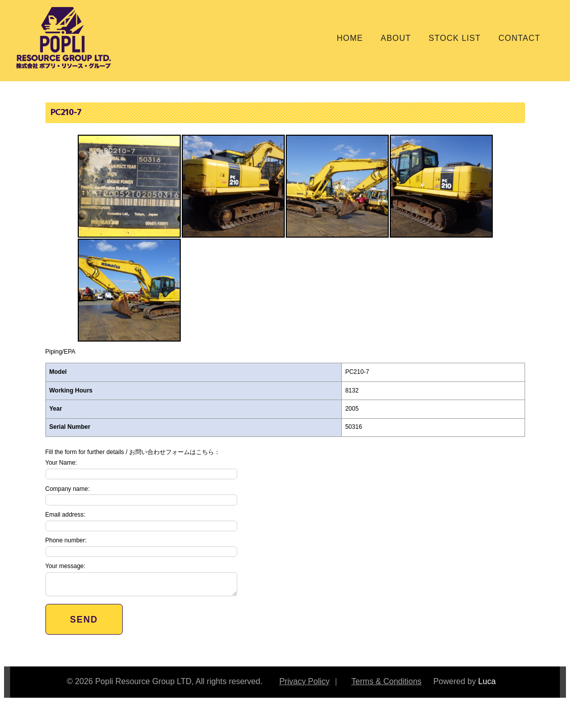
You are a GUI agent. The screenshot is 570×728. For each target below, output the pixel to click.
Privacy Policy (304, 681)
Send (84, 620)
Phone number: (141, 546)
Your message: (141, 579)
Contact (519, 38)
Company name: (141, 495)
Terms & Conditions (386, 681)
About (396, 38)
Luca (487, 681)
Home (350, 38)
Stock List (455, 38)
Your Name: (141, 469)
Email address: (141, 521)
